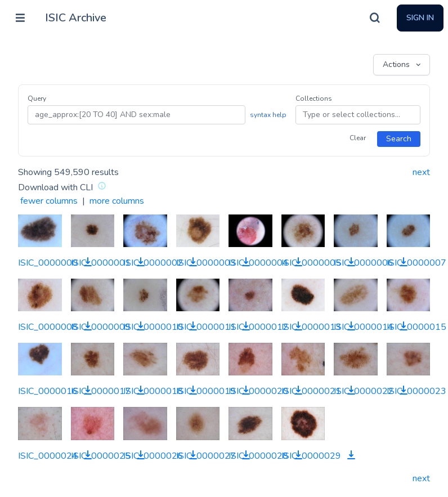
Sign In (420, 18)
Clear (358, 138)
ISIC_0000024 (48, 456)
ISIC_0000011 (206, 327)
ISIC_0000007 (416, 263)
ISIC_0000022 (364, 391)
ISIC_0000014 (364, 327)
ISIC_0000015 (416, 327)
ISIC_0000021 (311, 391)
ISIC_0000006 (364, 263)
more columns (117, 201)
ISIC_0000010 (153, 327)
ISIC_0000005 (311, 263)
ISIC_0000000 (48, 263)
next (421, 172)
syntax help (268, 115)
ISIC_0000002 (153, 263)
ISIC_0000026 (153, 456)
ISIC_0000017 (101, 391)
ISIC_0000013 (311, 327)
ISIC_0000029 (311, 456)
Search (399, 139)
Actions (403, 65)
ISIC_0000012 (258, 327)
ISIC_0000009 (101, 327)
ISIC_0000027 (206, 456)
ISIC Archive (76, 18)
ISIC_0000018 (153, 391)
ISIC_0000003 (206, 263)
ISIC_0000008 (48, 327)
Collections (314, 98)
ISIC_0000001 (101, 263)
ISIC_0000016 (48, 391)
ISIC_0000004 (258, 263)
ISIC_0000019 (206, 391)
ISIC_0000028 (258, 456)
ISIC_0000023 (416, 391)
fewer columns (49, 201)
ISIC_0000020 (258, 391)
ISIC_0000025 (101, 456)
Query (37, 98)
